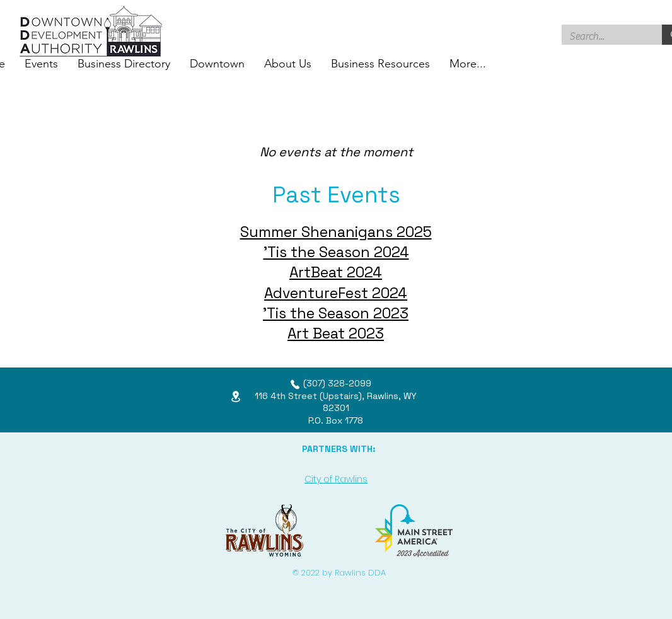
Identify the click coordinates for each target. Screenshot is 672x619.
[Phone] (295, 385)
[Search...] (602, 37)
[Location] (236, 396)
